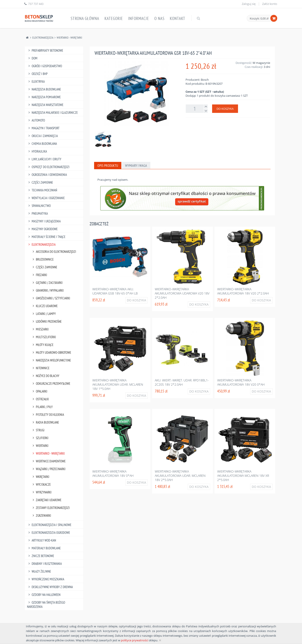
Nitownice (40, 368)
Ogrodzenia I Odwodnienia (47, 175)
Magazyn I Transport (43, 128)
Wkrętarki (40, 477)
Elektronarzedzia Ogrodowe (48, 533)
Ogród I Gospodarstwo (45, 66)
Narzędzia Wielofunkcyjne (51, 360)
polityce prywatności (135, 640)
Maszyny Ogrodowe (42, 229)
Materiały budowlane (44, 548)
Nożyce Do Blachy (45, 376)
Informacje (139, 18)
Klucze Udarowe (44, 306)
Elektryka (36, 81)
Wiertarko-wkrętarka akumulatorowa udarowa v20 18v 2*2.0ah (182, 293)
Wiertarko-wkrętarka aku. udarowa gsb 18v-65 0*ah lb (115, 291)
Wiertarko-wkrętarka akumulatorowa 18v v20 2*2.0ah (243, 291)
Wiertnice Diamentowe (48, 461)
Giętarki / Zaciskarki (47, 283)
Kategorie (114, 18)
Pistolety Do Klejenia (48, 415)
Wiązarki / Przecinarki (48, 469)
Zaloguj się (249, 4)
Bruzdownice (42, 259)
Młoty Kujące (42, 345)
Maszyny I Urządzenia (44, 221)
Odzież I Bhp (37, 74)
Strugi (38, 430)
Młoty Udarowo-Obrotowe (51, 352)
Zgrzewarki (41, 515)
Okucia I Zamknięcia (42, 136)
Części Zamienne (40, 182)
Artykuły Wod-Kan (42, 540)
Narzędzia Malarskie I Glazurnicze (52, 113)
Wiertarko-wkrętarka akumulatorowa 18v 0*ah (113, 473)
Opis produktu (108, 165)
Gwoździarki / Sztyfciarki (51, 298)
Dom (32, 58)
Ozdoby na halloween (44, 595)
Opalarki (39, 391)
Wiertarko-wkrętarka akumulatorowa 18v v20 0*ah (241, 382)
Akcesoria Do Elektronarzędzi (54, 252)
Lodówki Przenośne (46, 321)
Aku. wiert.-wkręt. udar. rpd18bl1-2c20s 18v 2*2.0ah (182, 382)
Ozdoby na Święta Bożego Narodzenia (46, 605)
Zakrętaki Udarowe (46, 500)
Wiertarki (40, 446)
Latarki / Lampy (44, 314)
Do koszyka (225, 109)
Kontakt (178, 18)
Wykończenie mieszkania (46, 579)
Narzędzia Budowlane (44, 89)
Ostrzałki (40, 399)
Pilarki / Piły (42, 407)
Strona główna (85, 18)
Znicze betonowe (41, 556)
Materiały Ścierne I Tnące (46, 237)
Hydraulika (37, 151)
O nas (159, 18)
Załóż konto (270, 4)
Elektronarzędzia (43, 38)
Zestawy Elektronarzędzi (50, 508)
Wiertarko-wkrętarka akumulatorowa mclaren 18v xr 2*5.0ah (243, 476)
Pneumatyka (37, 213)
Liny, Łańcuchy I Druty (44, 159)
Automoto (36, 120)
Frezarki (39, 275)
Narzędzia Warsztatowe (45, 105)
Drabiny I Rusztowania (44, 564)
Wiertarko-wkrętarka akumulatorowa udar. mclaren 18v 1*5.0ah (118, 384)
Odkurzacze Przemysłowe (51, 384)
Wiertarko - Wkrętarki (69, 38)
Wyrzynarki (41, 492)
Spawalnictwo (39, 206)
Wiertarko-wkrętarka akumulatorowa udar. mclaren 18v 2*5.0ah (180, 476)
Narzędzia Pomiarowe (44, 97)
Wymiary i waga (136, 165)
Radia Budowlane (45, 422)
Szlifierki (40, 438)
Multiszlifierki (44, 337)
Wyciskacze (41, 484)
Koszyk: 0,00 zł (259, 18)
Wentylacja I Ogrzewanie (46, 198)
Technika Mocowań (42, 190)
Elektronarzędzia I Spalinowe (49, 525)
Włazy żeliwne (39, 571)
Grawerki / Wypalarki (47, 290)
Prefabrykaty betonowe (45, 50)
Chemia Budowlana (42, 144)
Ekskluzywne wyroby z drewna (50, 587)
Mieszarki (40, 329)
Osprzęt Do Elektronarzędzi (48, 167)
